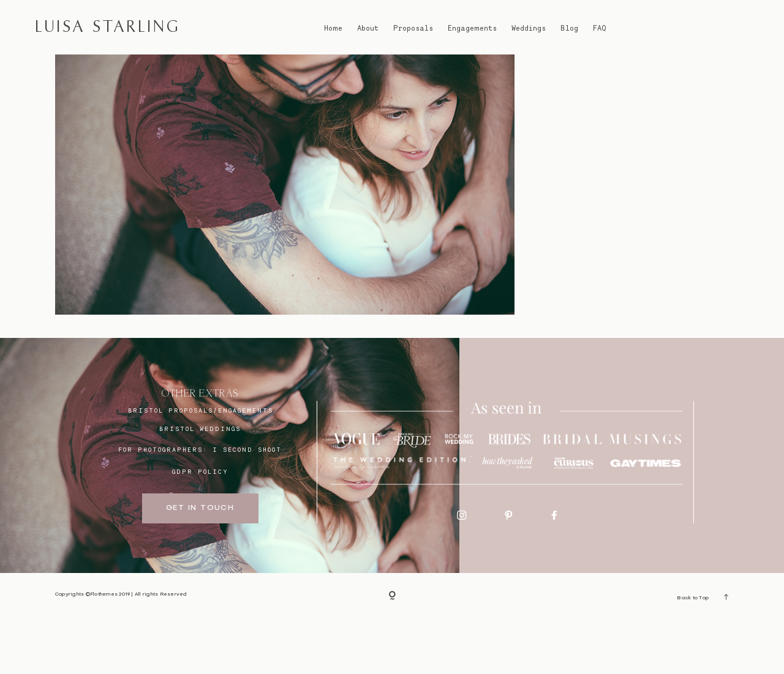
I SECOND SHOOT (247, 503)
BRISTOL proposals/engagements (201, 464)
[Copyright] (392, 651)
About (368, 28)
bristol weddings (200, 483)
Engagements (472, 28)
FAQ (600, 28)
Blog (569, 28)
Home (333, 28)
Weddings (529, 28)
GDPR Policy (200, 526)
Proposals (413, 28)
